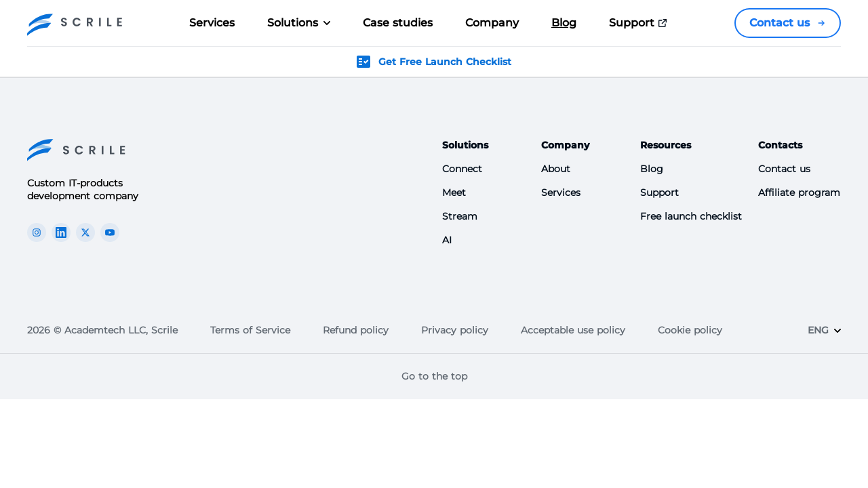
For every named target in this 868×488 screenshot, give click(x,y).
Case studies (398, 23)
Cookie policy (690, 330)
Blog (564, 23)
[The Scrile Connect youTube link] (110, 232)
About (556, 169)
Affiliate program (799, 192)
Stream (460, 216)
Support (640, 23)
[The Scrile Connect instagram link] (37, 232)
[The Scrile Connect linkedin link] (61, 232)
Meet (454, 192)
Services (212, 23)
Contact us (788, 23)
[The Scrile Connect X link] (85, 232)
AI (447, 240)
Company (492, 23)
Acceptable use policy (573, 330)
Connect (462, 169)
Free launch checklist (691, 216)
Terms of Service (250, 330)
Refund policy (356, 330)
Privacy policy (455, 330)
